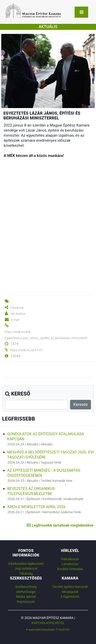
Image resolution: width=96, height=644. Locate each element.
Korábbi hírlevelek (70, 569)
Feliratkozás (70, 559)
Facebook (17, 308)
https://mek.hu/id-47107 (27, 350)
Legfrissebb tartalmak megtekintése (60, 525)
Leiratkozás (70, 564)
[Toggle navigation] (81, 12)
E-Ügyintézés (70, 597)
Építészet (33, 499)
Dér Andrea (18, 314)
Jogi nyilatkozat (26, 568)
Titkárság (26, 574)
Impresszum (26, 602)
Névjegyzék (70, 592)
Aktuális (32, 444)
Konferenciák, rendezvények (63, 499)
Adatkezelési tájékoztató (26, 564)
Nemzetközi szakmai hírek (62, 512)
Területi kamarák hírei (57, 481)
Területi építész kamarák (70, 587)
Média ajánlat (26, 597)
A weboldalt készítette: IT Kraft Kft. (48, 630)
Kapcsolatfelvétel (48, 623)
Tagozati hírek (51, 462)
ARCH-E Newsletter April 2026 (37, 507)
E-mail (15, 320)
